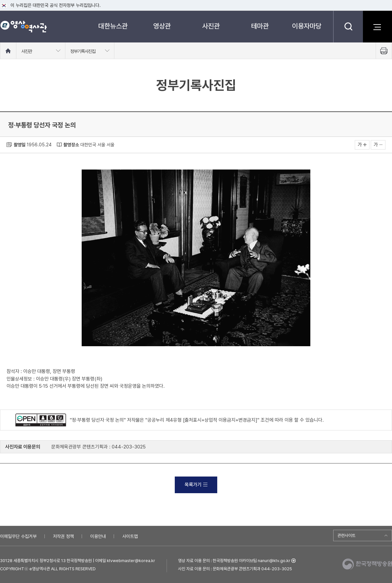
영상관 (162, 26)
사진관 (211, 26)
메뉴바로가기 (0, 0)
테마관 (260, 26)
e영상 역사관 (23, 26)
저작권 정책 (63, 536)
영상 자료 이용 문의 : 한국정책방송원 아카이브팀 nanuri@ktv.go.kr (234, 561)
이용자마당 (307, 26)
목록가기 (196, 485)
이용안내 (98, 536)
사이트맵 (130, 536)
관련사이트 (346, 535)
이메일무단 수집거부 (18, 536)
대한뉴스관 (113, 26)
